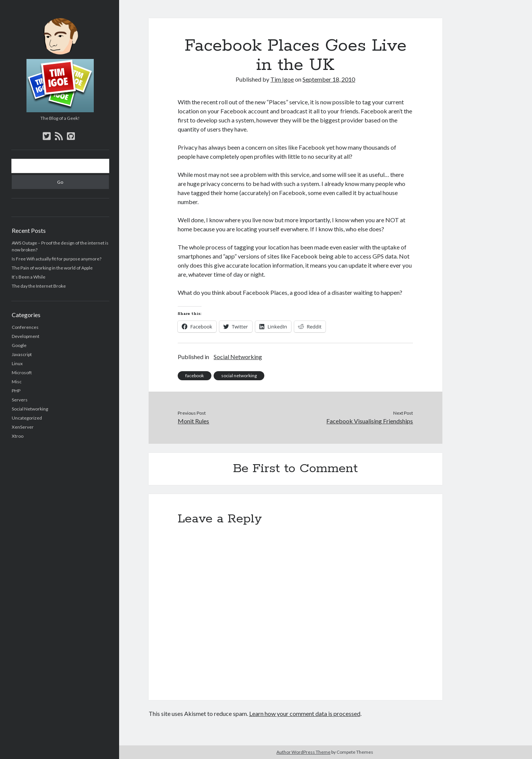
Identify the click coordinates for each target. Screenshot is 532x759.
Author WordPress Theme (303, 752)
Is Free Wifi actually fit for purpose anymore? (57, 259)
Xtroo (18, 436)
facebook (195, 376)
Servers (20, 400)
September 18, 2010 (329, 79)
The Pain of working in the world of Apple (52, 268)
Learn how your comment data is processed (305, 713)
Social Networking (30, 409)
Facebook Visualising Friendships (370, 421)
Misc (17, 382)
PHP (16, 391)
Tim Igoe (282, 79)
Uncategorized (27, 418)
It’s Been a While (29, 277)
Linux (17, 363)
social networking (239, 376)
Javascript (22, 354)
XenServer (23, 427)
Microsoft (22, 373)
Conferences (25, 327)
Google (19, 345)
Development (26, 336)
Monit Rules (193, 421)
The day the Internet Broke (39, 286)
